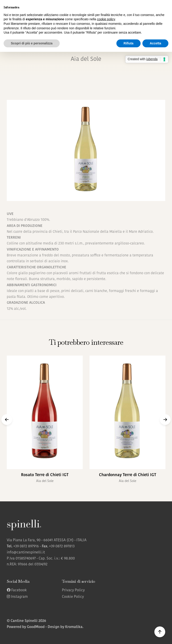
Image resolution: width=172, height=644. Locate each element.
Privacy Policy (73, 590)
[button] (7, 420)
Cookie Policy (73, 597)
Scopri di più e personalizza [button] (32, 43)
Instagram (17, 597)
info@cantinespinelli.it (26, 553)
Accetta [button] (155, 43)
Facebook (17, 590)
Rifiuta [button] (129, 43)
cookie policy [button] (106, 19)
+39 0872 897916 (26, 546)
